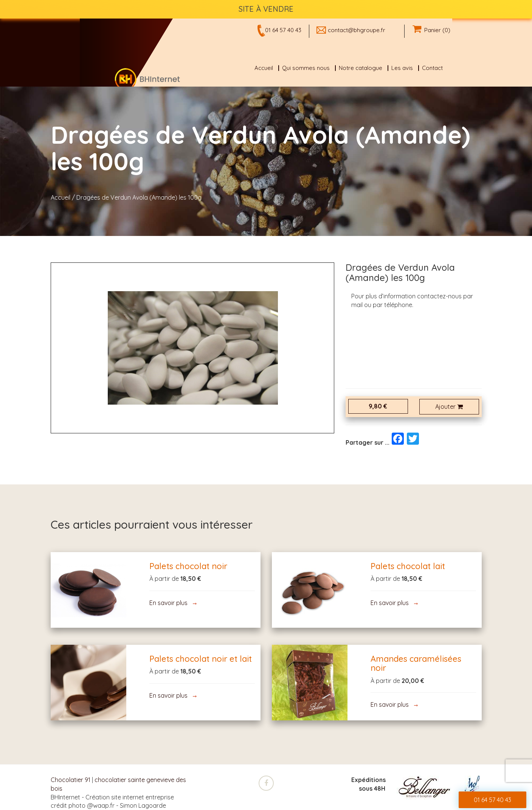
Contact (432, 68)
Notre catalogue (361, 68)
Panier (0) (431, 30)
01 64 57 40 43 (283, 30)
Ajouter (449, 407)
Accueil (264, 68)
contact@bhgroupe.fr (357, 30)
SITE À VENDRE (266, 9)
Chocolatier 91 (71, 780)
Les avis (402, 68)
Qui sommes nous (306, 68)
